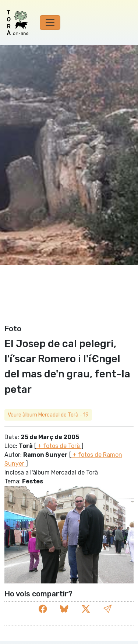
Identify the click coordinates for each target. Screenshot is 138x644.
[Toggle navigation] (50, 23)
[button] (107, 609)
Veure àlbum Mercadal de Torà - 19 (48, 415)
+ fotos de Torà (59, 446)
